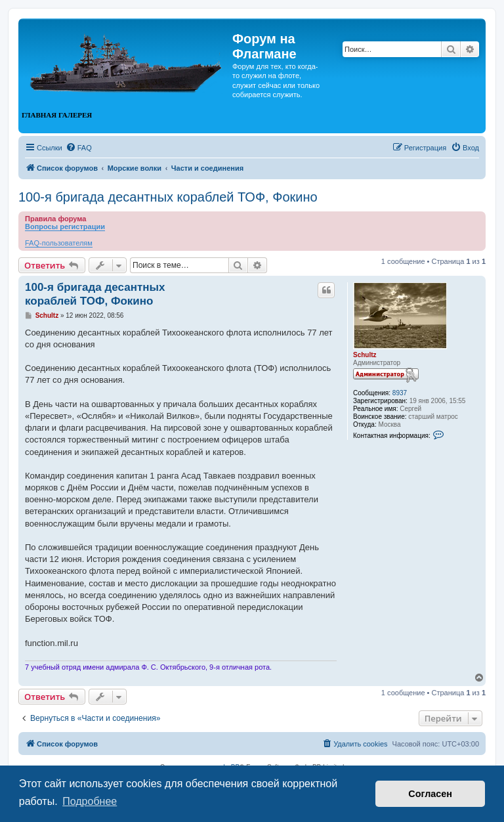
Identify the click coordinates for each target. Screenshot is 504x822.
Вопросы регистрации (65, 227)
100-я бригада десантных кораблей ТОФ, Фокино (168, 197)
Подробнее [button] (90, 801)
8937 (400, 393)
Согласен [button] (430, 794)
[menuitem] (79, 148)
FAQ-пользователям (59, 243)
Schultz (365, 355)
